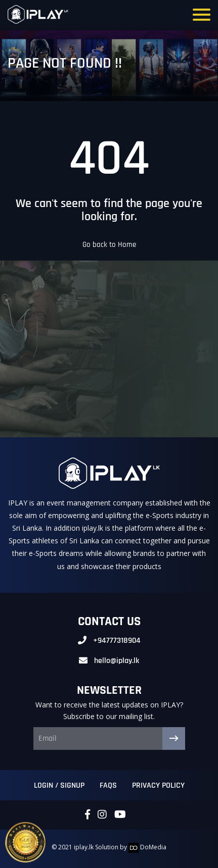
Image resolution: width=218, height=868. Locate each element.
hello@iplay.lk (117, 661)
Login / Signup (59, 785)
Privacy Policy (158, 785)
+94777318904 (117, 641)
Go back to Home (109, 245)
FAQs (108, 785)
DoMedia (147, 847)
